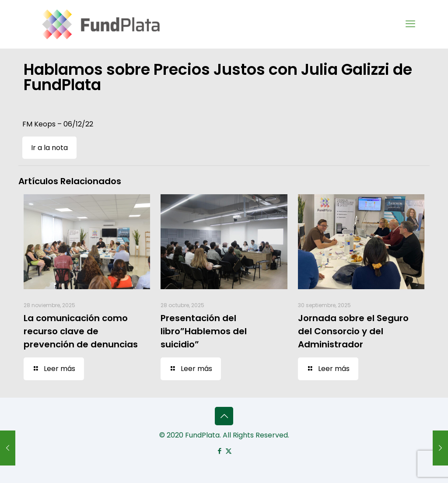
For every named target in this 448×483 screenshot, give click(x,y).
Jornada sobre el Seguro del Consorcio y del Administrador (353, 331)
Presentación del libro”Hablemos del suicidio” (204, 331)
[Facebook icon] (219, 451)
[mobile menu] (410, 24)
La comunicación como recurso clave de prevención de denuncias (81, 331)
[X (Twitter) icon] (229, 451)
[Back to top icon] (224, 416)
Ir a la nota (49, 148)
